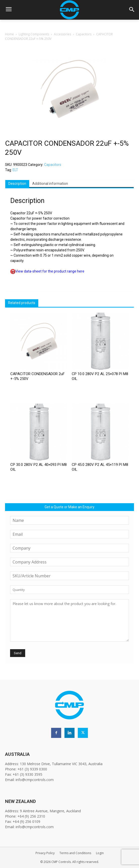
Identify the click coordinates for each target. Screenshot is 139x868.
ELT (15, 170)
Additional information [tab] (50, 184)
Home (9, 34)
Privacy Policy (45, 853)
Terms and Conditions (75, 853)
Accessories (62, 34)
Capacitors (84, 34)
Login (100, 853)
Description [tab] (17, 184)
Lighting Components (34, 34)
